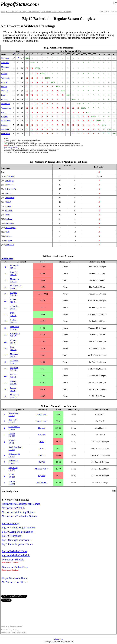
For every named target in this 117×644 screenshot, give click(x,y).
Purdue (4, 86)
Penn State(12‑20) (15, 328)
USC (3, 112)
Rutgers (4, 116)
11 (5, 301)
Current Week (7, 259)
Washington (6, 108)
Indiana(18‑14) (13, 376)
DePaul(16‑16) (12, 435)
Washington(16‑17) (15, 335)
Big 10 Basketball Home (14, 551)
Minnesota (6, 104)
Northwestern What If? (14, 508)
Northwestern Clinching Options (18, 512)
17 (5, 376)
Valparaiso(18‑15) (13, 469)
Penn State (6, 134)
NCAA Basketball (14, 12)
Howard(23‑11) (12, 482)
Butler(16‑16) (12, 476)
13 (5, 328)
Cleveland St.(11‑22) (14, 428)
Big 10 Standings (44, 12)
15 (5, 355)
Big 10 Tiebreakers (12, 536)
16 (5, 369)
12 (5, 314)
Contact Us (58, 639)
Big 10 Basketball (29, 12)
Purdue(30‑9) (13, 389)
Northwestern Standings (61, 12)
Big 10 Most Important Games (17, 544)
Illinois (4, 74)
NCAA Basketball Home (15, 582)
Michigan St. (11, 189)
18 (5, 389)
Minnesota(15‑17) (15, 280)
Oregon (4, 125)
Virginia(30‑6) (12, 442)
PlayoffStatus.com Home (15, 578)
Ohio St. (5, 91)
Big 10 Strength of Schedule (16, 540)
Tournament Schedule (13, 560)
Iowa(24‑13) (13, 348)
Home (3, 12)
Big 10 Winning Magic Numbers (19, 528)
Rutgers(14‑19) (13, 294)
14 (5, 341)
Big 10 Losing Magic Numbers (18, 532)
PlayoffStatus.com (20, 4)
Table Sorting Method (11, 147)
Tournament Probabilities (15, 567)
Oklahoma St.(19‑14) (14, 455)
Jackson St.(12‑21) (13, 462)
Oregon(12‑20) (13, 382)
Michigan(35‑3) (14, 355)
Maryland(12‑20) (14, 369)
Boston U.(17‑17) (13, 421)
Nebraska (5, 63)
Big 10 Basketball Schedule (16, 555)
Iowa (3, 95)
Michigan (5, 58)
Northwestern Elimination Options (19, 516)
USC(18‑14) (13, 314)
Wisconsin (6, 78)
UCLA (4, 82)
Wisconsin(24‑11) (15, 267)
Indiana (4, 99)
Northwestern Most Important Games (21, 504)
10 (5, 287)
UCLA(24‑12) (13, 321)
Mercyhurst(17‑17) (13, 414)
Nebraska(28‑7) (14, 307)
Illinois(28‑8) (13, 301)
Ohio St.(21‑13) (14, 273)
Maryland (5, 129)
